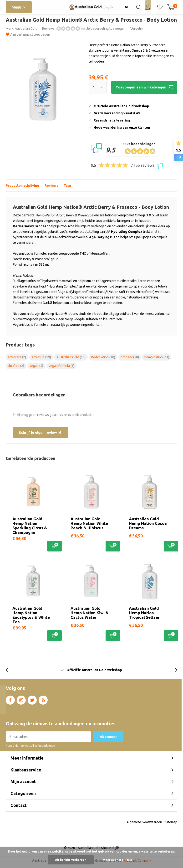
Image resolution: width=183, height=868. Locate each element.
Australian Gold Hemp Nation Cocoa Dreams (148, 527)
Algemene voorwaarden (144, 825)
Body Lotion (103, 361)
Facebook (10, 703)
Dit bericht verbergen (71, 860)
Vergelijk (137, 32)
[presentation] (9, 674)
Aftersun (41, 361)
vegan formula (61, 369)
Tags (68, 189)
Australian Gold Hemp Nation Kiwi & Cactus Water (90, 616)
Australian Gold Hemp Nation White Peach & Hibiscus (89, 527)
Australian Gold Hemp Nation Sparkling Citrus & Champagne (30, 529)
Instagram (21, 703)
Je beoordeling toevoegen (106, 32)
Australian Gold (26, 32)
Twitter (32, 703)
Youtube (43, 703)
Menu (16, 7)
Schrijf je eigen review (40, 436)
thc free (16, 369)
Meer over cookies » (117, 860)
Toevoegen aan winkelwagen (54, 549)
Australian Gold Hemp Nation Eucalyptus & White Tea (31, 619)
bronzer (130, 361)
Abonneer (108, 740)
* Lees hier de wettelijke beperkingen (30, 749)
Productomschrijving (22, 189)
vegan (36, 369)
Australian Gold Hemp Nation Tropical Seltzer (144, 616)
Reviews (51, 189)
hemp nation (157, 361)
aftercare (17, 361)
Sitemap (171, 825)
